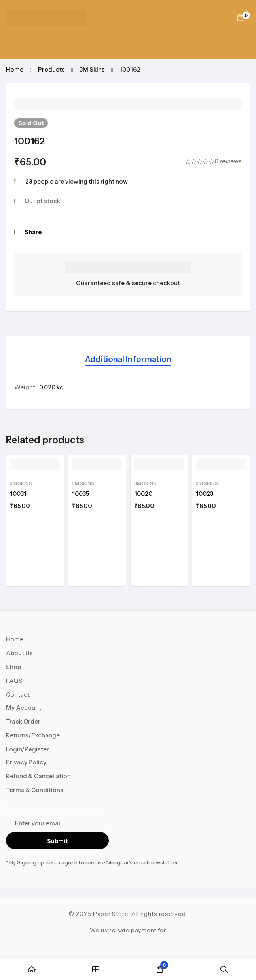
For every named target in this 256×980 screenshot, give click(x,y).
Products (51, 69)
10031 (18, 494)
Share (33, 232)
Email (16, 808)
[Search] (224, 969)
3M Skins (92, 69)
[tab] (128, 360)
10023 (205, 494)
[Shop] (96, 969)
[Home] (32, 969)
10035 (81, 494)
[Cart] (240, 17)
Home (15, 69)
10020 (143, 494)
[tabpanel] (128, 387)
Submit (58, 841)
